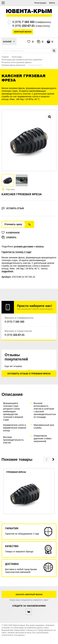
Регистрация (40, 3)
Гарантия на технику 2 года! (16, 252)
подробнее (7, 271)
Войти (52, 3)
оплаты (40, 246)
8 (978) (23, 22)
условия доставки (24, 246)
